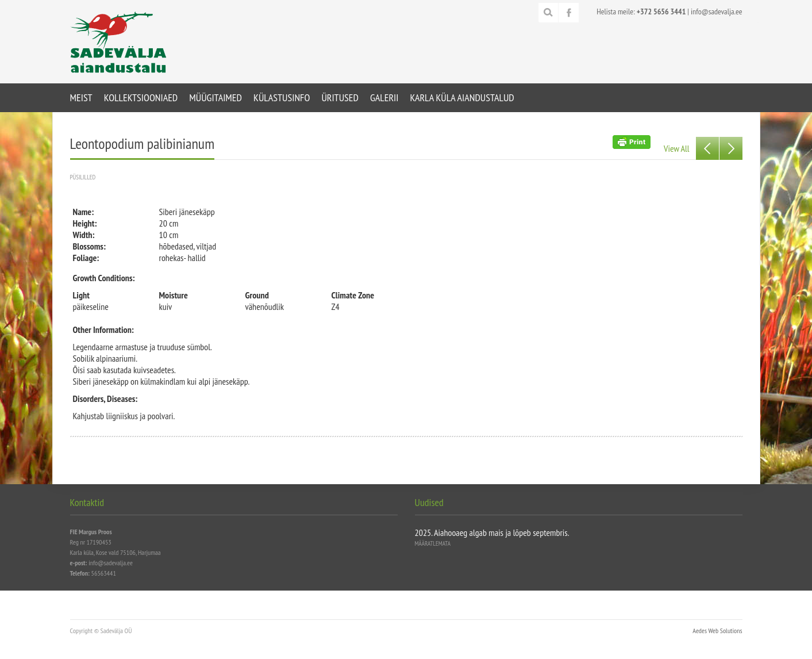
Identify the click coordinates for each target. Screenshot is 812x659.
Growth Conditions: (104, 278)
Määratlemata (433, 543)
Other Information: (103, 329)
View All (676, 148)
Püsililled (83, 177)
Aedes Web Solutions (717, 631)
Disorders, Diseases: (105, 399)
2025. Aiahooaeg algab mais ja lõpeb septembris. (492, 532)
